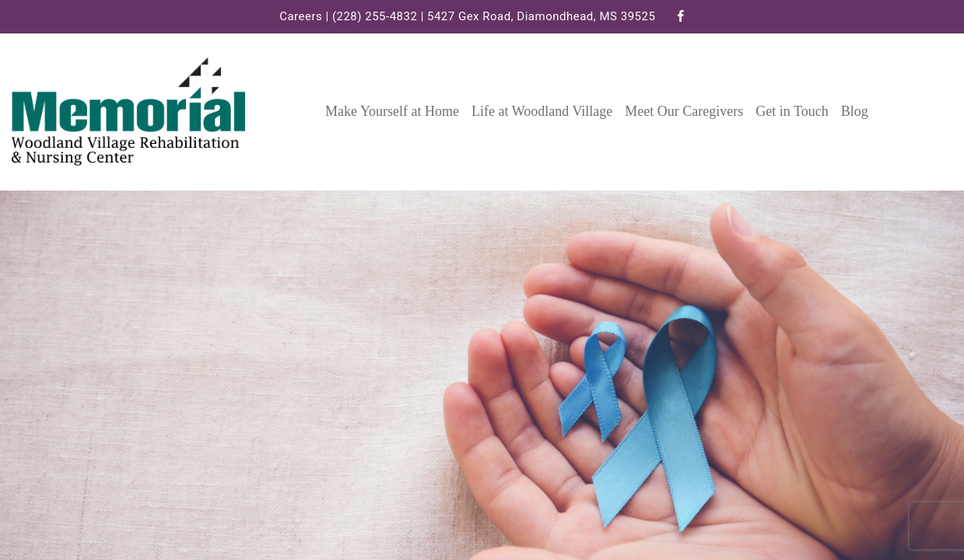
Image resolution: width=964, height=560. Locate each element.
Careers (301, 16)
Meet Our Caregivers (684, 111)
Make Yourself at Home (392, 111)
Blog (855, 111)
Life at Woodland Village (542, 111)
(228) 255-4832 (375, 16)
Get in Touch (792, 111)
